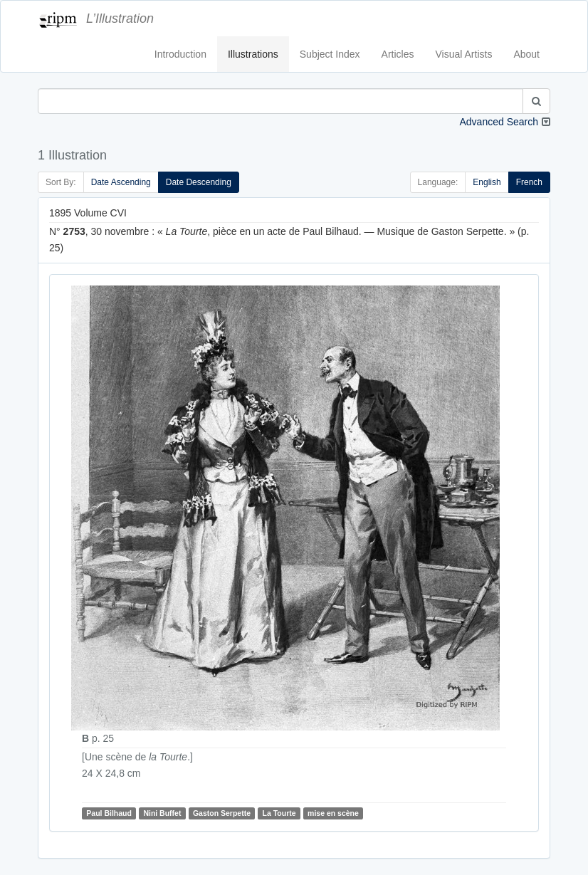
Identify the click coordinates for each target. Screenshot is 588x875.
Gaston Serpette (222, 813)
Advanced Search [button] (499, 122)
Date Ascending (121, 182)
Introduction (180, 54)
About (526, 54)
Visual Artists (464, 54)
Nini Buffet (162, 813)
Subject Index (330, 54)
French (529, 182)
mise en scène (333, 813)
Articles (398, 54)
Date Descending (199, 182)
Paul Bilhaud (109, 813)
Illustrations (253, 54)
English (487, 182)
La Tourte (279, 813)
